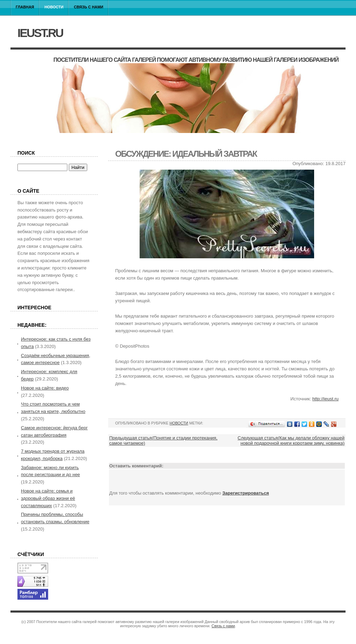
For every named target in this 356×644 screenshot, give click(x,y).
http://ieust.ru (325, 399)
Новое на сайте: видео (45, 388)
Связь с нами (89, 7)
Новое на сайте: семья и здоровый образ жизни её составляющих (48, 498)
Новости (54, 7)
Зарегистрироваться (246, 493)
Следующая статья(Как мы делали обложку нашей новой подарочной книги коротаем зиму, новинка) (291, 441)
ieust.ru (40, 33)
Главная (25, 7)
